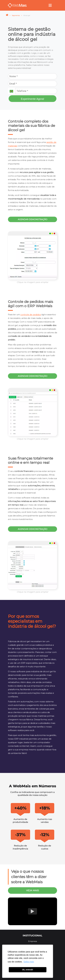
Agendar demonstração (33, 219)
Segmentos (16, 15)
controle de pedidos (31, 315)
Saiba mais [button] (29, 962)
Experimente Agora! (32, 99)
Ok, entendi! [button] (28, 970)
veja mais (32, 890)
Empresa (33, 941)
